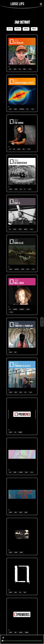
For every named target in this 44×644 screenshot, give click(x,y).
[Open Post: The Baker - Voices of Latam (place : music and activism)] (22, 416)
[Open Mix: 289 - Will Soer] (22, 295)
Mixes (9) (18, 29)
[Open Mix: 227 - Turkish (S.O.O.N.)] (22, 376)
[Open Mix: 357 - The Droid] (22, 133)
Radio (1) (34, 29)
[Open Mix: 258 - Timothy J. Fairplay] (22, 336)
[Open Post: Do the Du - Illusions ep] (22, 496)
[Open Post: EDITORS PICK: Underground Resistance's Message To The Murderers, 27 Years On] (22, 536)
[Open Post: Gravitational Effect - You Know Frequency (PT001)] (22, 617)
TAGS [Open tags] (42, 322)
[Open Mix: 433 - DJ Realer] (22, 53)
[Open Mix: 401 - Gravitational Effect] (22, 93)
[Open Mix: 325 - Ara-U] (22, 213)
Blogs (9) (26, 29)
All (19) (10, 29)
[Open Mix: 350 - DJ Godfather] (22, 173)
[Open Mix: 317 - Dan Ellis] (22, 253)
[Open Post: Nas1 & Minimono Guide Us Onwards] (22, 576)
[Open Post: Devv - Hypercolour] (22, 456)
